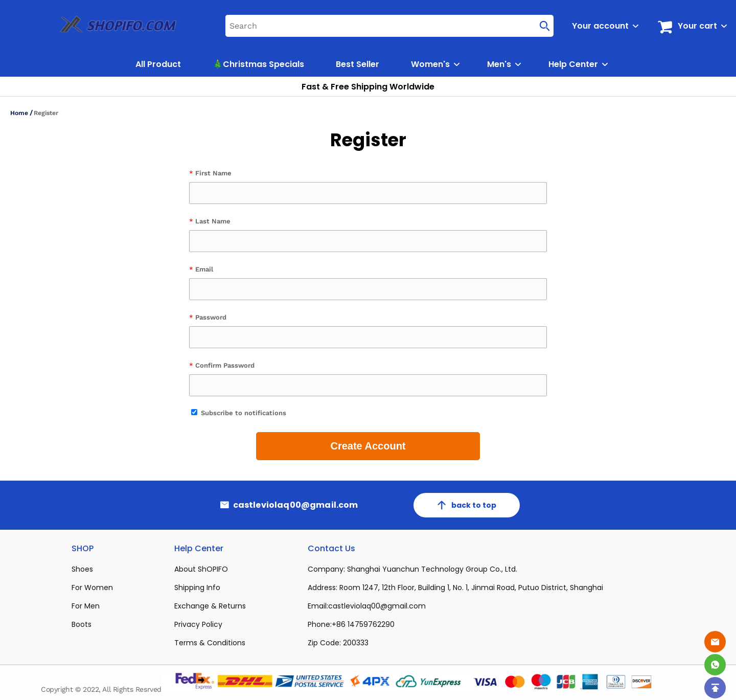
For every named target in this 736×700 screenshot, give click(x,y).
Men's (499, 64)
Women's (430, 64)
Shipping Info (197, 588)
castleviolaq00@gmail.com (296, 505)
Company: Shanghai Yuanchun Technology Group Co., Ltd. (412, 569)
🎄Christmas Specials (258, 64)
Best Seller (358, 64)
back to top (467, 505)
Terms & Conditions (210, 643)
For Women (92, 588)
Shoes (82, 569)
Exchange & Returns (210, 606)
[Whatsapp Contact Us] (715, 665)
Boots (82, 624)
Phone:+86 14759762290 (351, 624)
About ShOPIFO (201, 569)
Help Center (573, 64)
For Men (86, 606)
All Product (158, 64)
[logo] (107, 26)
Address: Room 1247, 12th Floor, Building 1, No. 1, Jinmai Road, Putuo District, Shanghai (455, 588)
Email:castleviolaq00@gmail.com (367, 606)
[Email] (715, 642)
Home (19, 113)
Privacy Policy (198, 624)
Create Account (368, 446)
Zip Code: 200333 (338, 643)
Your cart (697, 26)
